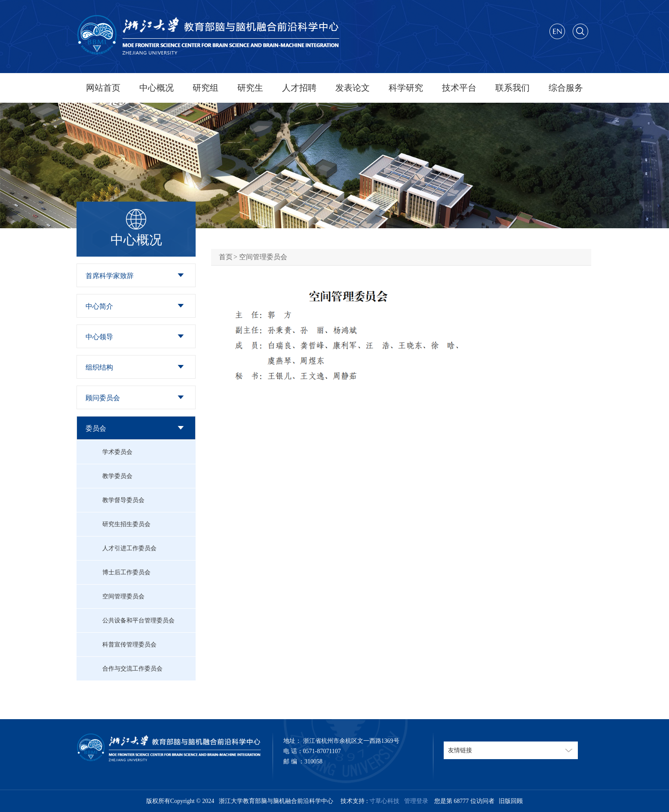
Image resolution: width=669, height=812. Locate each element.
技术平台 (459, 88)
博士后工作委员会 (126, 572)
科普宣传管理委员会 (129, 645)
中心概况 (157, 88)
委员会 (96, 428)
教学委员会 (117, 476)
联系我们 (512, 88)
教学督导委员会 (123, 500)
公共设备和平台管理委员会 (138, 620)
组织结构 (99, 367)
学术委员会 (117, 452)
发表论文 (353, 88)
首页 (226, 257)
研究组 (206, 88)
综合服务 (566, 88)
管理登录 (415, 801)
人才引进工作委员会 (129, 548)
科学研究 (406, 88)
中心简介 (99, 306)
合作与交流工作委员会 (132, 669)
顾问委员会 (103, 398)
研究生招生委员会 (126, 524)
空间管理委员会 (123, 596)
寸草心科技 (384, 801)
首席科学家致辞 (110, 276)
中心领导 (99, 337)
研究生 (250, 88)
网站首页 (103, 88)
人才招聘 (299, 88)
